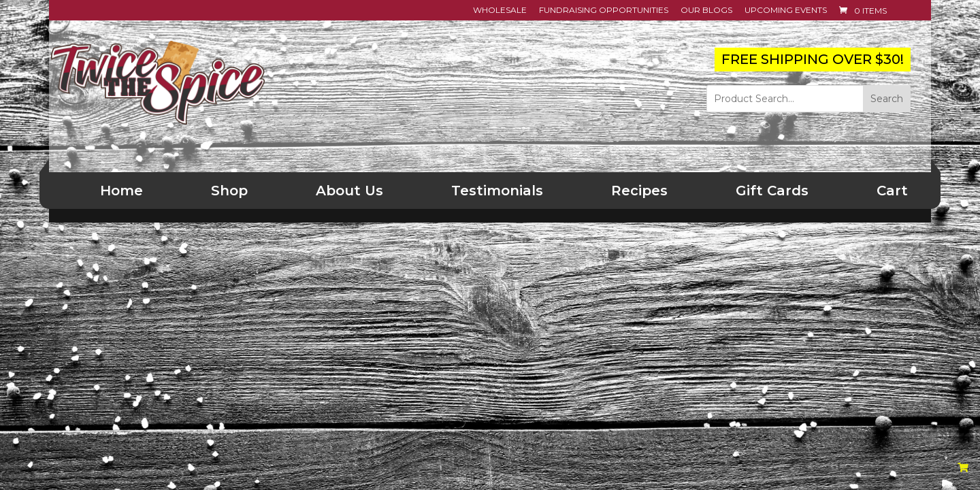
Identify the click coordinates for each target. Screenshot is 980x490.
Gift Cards (772, 191)
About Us (349, 191)
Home (121, 191)
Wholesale (500, 11)
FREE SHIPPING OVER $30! (813, 59)
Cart (892, 191)
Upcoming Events (786, 11)
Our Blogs (706, 11)
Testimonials (497, 191)
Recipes (639, 191)
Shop (229, 191)
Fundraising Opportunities (604, 11)
